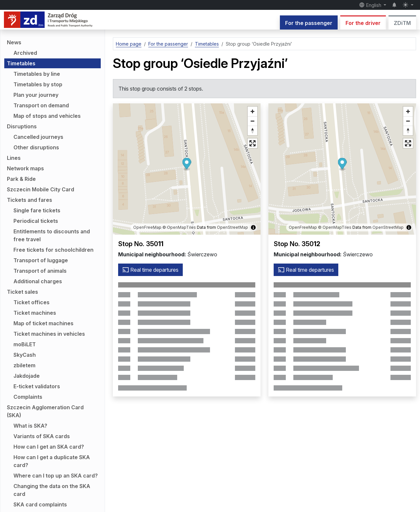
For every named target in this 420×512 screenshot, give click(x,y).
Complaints (28, 397)
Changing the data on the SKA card (52, 490)
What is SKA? (30, 426)
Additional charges (38, 281)
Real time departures (150, 270)
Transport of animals (40, 271)
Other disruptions (36, 147)
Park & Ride (21, 179)
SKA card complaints (40, 504)
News (14, 42)
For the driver (363, 23)
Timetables (21, 63)
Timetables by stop (38, 84)
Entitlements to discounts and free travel (52, 235)
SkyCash (25, 355)
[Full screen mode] (252, 143)
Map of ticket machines (43, 323)
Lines (14, 158)
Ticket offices (31, 302)
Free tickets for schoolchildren (53, 250)
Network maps (25, 168)
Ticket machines (35, 313)
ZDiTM (402, 23)
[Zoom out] (252, 121)
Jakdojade (27, 376)
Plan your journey (36, 95)
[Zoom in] (252, 111)
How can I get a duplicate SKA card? (52, 461)
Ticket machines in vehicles (49, 334)
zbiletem (24, 365)
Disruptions (22, 126)
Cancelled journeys (38, 137)
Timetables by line (37, 74)
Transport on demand (41, 105)
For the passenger (309, 23)
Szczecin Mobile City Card (41, 189)
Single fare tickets (37, 210)
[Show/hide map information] (253, 227)
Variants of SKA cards (42, 436)
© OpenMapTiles (179, 227)
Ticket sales (22, 292)
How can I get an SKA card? (49, 447)
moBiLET (25, 344)
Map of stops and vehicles (47, 116)
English (371, 5)
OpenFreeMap (147, 227)
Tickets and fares (30, 200)
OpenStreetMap (232, 227)
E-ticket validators (37, 386)
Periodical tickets (36, 221)
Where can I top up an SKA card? (56, 476)
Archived (25, 53)
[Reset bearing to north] (252, 130)
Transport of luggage (41, 260)
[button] (187, 165)
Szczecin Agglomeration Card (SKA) (45, 411)
